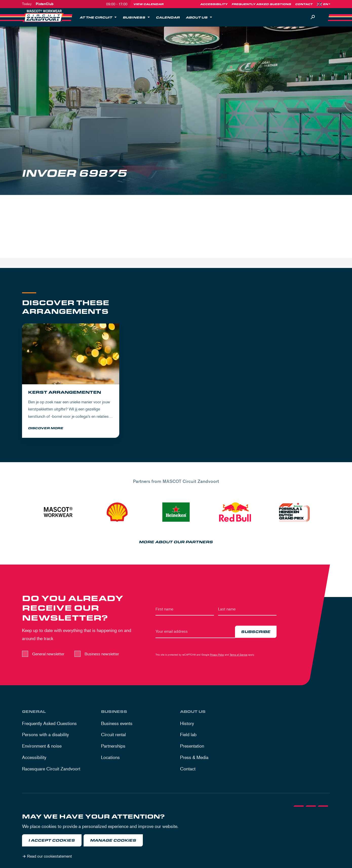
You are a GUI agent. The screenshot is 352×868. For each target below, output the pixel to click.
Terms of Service (239, 655)
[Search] (313, 17)
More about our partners (176, 543)
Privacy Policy (217, 655)
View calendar (149, 4)
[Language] (327, 4)
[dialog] (176, 837)
